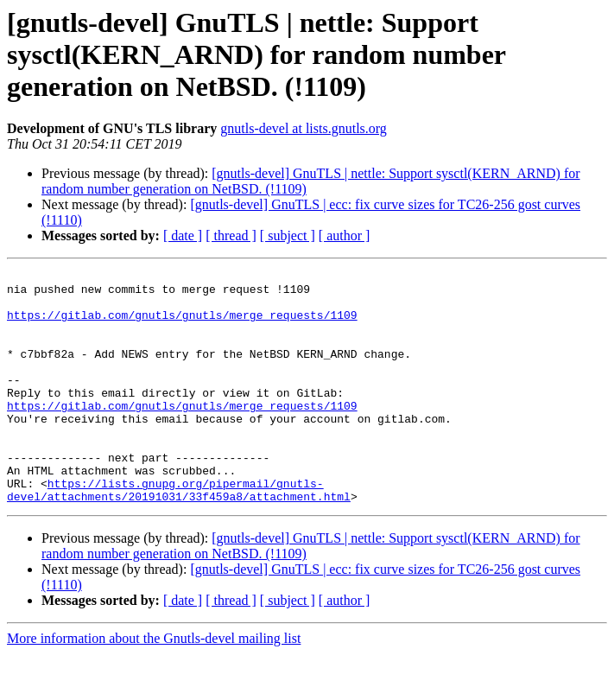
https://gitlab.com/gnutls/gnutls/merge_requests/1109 (182, 325)
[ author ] (345, 235)
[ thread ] (231, 235)
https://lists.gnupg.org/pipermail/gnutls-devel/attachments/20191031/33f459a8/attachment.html (179, 535)
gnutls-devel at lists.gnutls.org (304, 128)
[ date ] (183, 235)
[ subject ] (288, 235)
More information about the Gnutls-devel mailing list (154, 685)
